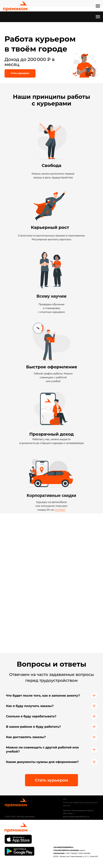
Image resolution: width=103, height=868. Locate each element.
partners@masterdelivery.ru (76, 817)
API (65, 799)
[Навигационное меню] (98, 6)
